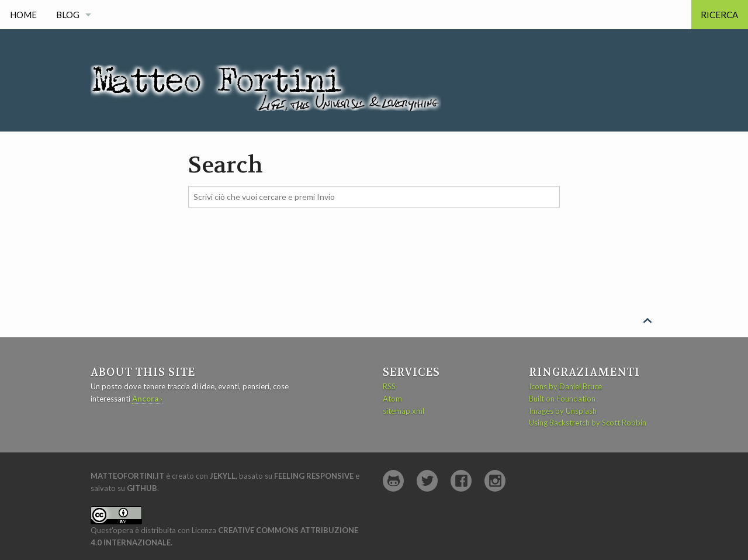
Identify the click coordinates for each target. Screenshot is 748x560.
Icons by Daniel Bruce (565, 386)
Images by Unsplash (563, 411)
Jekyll (223, 476)
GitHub (142, 488)
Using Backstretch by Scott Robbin (588, 423)
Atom (392, 399)
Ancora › (147, 399)
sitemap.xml (404, 411)
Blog (68, 15)
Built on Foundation (562, 399)
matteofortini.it (127, 476)
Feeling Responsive (314, 476)
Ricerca (719, 15)
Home (23, 15)
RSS (389, 386)
